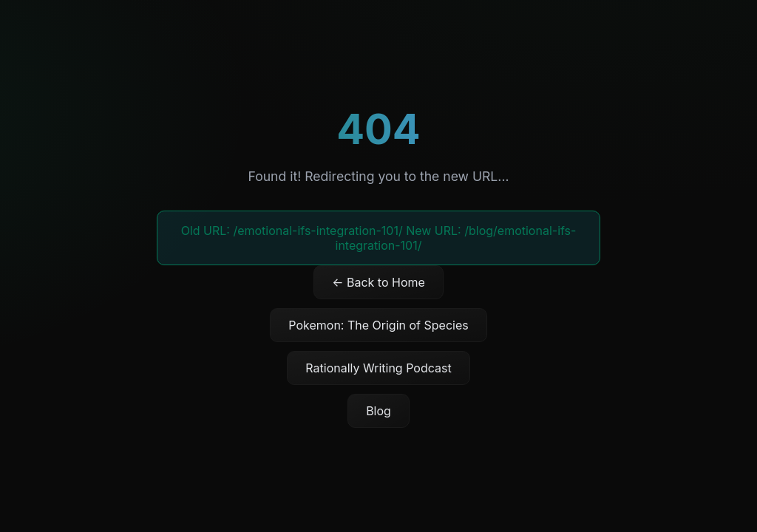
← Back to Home (378, 282)
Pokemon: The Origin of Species (378, 325)
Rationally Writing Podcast (378, 368)
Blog (378, 411)
